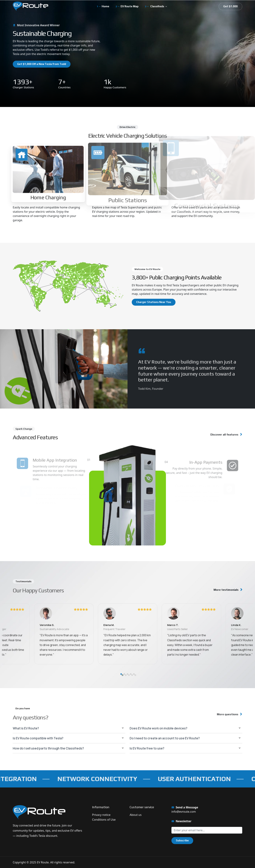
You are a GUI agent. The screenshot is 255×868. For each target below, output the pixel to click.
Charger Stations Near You (154, 302)
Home (105, 6)
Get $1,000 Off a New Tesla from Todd (42, 64)
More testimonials (226, 590)
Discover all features (222, 435)
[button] (121, 693)
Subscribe (182, 840)
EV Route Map (130, 6)
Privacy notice (101, 815)
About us (136, 815)
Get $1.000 (230, 6)
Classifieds (157, 6)
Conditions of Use (104, 820)
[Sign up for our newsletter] (207, 830)
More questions (225, 714)
